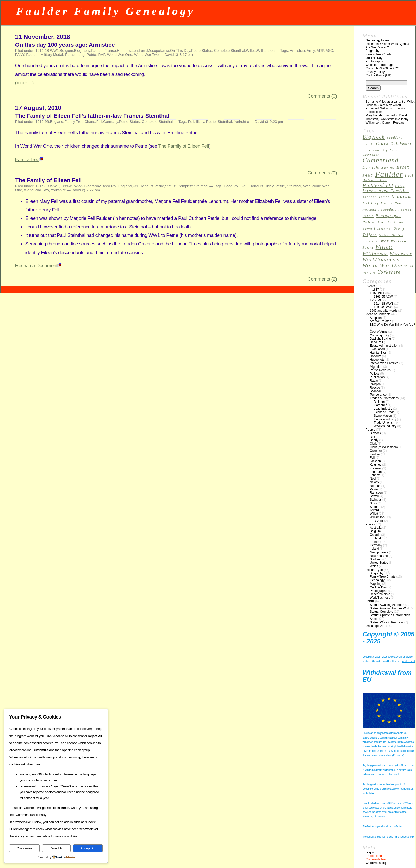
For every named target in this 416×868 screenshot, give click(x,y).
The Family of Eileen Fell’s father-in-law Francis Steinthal (92, 116)
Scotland (376, 559)
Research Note (380, 594)
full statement (408, 661)
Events (370, 286)
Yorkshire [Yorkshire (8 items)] (389, 272)
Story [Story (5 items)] (399, 228)
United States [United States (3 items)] (391, 235)
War (306, 186)
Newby (374, 482)
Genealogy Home (378, 40)
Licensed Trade (384, 412)
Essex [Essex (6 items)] (403, 167)
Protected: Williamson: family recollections (385, 110)
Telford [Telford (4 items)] (370, 235)
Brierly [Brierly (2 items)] (368, 144)
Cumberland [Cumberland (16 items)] (381, 160)
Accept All (88, 848)
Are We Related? (377, 47)
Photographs (374, 61)
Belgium (67, 51)
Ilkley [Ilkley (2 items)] (400, 186)
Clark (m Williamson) (384, 447)
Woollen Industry (385, 426)
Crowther (376, 451)
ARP (320, 51)
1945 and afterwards (384, 311)
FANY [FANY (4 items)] (368, 175)
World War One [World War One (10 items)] (383, 265)
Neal (373, 479)
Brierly (374, 440)
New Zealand (379, 556)
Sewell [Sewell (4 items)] (369, 228)
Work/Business (380, 598)
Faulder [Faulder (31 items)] (389, 174)
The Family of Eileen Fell (183, 146)
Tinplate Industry (385, 419)
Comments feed (377, 859)
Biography (82, 51)
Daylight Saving (380, 339)
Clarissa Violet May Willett (383, 105)
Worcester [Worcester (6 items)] (401, 254)
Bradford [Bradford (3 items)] (395, 138)
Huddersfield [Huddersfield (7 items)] (378, 186)
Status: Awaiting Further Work (390, 608)
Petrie (196, 51)
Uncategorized (375, 626)
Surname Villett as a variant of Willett (391, 102)
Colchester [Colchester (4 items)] (401, 144)
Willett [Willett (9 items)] (384, 247)
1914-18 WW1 (47, 51)
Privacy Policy (375, 72)
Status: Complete (216, 51)
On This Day (180, 51)
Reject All (56, 848)
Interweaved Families (384, 363)
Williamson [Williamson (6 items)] (375, 254)
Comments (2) (322, 279)
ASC (329, 51)
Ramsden (376, 493)
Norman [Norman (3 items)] (370, 210)
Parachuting (75, 55)
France (110, 51)
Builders (379, 402)
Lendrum (139, 51)
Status (370, 601)
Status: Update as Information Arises (390, 617)
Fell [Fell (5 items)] (409, 175)
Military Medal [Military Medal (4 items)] (378, 203)
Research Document (38, 266)
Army (311, 51)
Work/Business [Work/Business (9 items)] (381, 259)
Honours (124, 51)
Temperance (378, 395)
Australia (376, 528)
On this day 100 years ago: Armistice (65, 45)
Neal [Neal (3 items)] (399, 203)
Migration (376, 367)
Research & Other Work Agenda (387, 44)
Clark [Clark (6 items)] (382, 144)
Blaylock (375, 433)
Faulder (97, 51)
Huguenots (377, 360)
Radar (374, 381)
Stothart (375, 507)
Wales (374, 566)
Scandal (375, 391)
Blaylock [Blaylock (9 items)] (374, 137)
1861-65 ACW (383, 297)
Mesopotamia (158, 51)
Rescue (375, 388)
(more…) (24, 83)
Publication (377, 377)
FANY (20, 55)
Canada (375, 535)
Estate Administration (384, 346)
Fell (99, 122)
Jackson (375, 461)
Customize (24, 848)
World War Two (146, 55)
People (370, 430)
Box (372, 437)
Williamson (266, 51)
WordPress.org (376, 863)
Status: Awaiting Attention (387, 605)
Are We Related (381, 321)
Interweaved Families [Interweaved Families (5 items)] (386, 191)
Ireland (374, 549)
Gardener (380, 405)
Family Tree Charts (80, 122)
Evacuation (377, 349)
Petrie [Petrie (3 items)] (368, 216)
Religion (375, 384)
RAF (102, 55)
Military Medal (52, 55)
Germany (110, 122)
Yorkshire (241, 122)
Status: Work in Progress (387, 622)
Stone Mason (383, 416)
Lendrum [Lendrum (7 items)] (402, 196)
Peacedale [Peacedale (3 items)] (388, 210)
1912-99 (42, 122)
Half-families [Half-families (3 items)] (375, 180)
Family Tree (29, 160)
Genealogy (377, 580)
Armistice (297, 51)
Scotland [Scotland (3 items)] (396, 222)
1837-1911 (377, 293)
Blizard (379, 521)
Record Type (374, 570)
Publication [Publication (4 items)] (374, 222)
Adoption (376, 318)
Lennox (375, 475)
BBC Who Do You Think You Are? (393, 325)
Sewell (374, 496)
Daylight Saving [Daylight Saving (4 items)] (379, 167)
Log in (370, 852)
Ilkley (200, 122)
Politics (375, 374)
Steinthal (238, 51)
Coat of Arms (379, 332)
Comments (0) (322, 96)
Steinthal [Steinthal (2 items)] (385, 229)
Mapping (376, 584)
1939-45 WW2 (72, 186)
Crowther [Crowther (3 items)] (371, 155)
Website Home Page (380, 65)
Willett (251, 51)
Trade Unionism (385, 423)
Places (370, 524)
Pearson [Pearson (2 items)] (405, 210)
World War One (120, 55)
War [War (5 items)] (385, 241)
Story (373, 503)
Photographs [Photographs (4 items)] (388, 216)
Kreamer (376, 468)
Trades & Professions (384, 398)
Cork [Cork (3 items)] (394, 150)
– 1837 (374, 290)
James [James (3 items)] (384, 197)
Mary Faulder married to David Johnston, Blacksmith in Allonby (387, 117)
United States (379, 563)
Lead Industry (383, 409)
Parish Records (380, 370)
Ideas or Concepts (378, 314)
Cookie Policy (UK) (379, 75)
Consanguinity (379, 335)
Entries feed (374, 856)
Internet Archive (387, 784)
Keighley (376, 465)
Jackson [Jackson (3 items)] (370, 197)
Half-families (378, 353)
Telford (374, 510)
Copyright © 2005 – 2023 (383, 68)
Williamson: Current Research (386, 123)
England (57, 122)
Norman (375, 486)
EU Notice (398, 755)
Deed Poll (109, 186)
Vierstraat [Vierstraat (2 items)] (371, 241)
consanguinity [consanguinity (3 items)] (375, 150)
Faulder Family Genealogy (106, 11)
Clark (373, 444)
